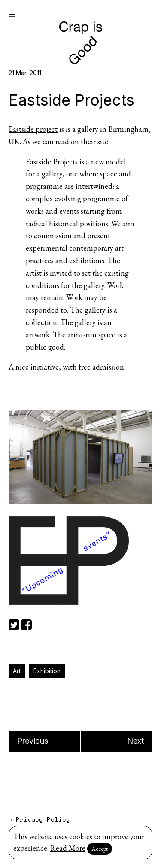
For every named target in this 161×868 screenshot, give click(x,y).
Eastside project (33, 129)
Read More (68, 848)
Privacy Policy (43, 819)
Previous (33, 741)
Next (135, 741)
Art (17, 671)
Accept (100, 849)
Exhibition (47, 671)
